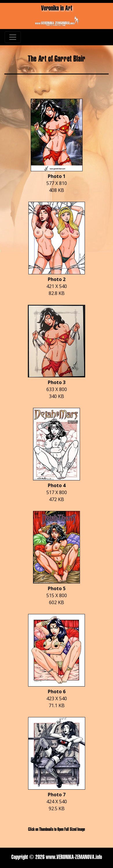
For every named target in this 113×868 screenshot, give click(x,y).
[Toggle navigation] (13, 37)
